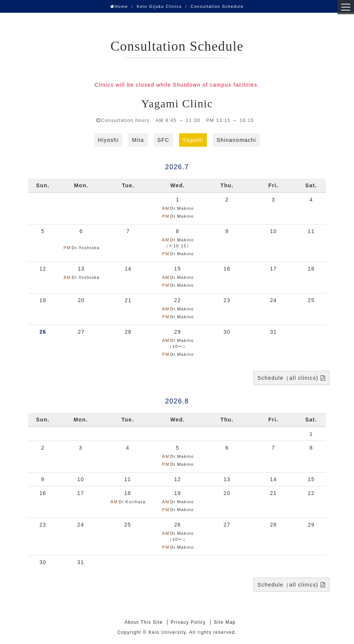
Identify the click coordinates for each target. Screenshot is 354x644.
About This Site (144, 622)
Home (119, 6)
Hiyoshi (108, 140)
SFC (163, 140)
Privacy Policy (188, 622)
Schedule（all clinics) (288, 378)
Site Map (225, 622)
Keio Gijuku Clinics (159, 6)
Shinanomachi (237, 140)
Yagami (193, 140)
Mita (138, 140)
